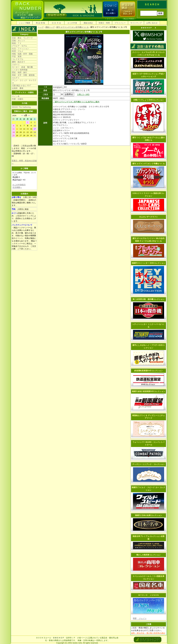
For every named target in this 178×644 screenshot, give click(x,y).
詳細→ (32, 111)
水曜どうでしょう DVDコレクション (149, 100)
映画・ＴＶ (17, 43)
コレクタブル (18, 59)
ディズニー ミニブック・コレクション (148, 464)
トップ (41, 27)
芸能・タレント (19, 41)
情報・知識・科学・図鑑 (22, 54)
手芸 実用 (17, 57)
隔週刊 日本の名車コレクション (148, 515)
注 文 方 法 (56, 23)
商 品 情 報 (40, 23)
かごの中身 (72, 23)
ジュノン (142, 618)
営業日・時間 (104, 23)
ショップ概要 (25, 23)
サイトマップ (136, 23)
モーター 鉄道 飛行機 (22, 67)
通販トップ (50, 27)
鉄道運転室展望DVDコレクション (148, 371)
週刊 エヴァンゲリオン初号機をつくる (72, 27)
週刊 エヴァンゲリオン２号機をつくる (148, 164)
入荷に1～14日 (83, 94)
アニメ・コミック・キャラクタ (24, 82)
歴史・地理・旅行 (20, 72)
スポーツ (16, 64)
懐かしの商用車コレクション (148, 555)
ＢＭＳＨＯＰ (59, 638)
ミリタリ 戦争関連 (20, 70)
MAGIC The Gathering (21, 107)
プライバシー (120, 23)
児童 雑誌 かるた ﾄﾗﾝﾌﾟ (22, 86)
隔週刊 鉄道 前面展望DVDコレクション (148, 391)
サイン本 (16, 96)
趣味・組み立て (19, 62)
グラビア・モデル (20, 46)
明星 (135, 618)
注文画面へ (17, 187)
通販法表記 (88, 23)
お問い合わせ (152, 23)
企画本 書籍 (18, 88)
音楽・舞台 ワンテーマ (22, 38)
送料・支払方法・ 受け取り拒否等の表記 (148, 633)
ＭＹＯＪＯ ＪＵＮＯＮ (148, 595)
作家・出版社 (18, 99)
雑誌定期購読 (129, 19)
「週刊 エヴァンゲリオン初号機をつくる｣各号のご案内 (76, 102)
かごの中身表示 (19, 185)
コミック (110, 19)
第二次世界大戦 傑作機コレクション (148, 299)
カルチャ (16, 78)
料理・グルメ (18, 51)
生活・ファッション (20, 49)
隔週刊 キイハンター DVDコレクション (148, 263)
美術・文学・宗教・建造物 (23, 75)
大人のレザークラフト (148, 217)
